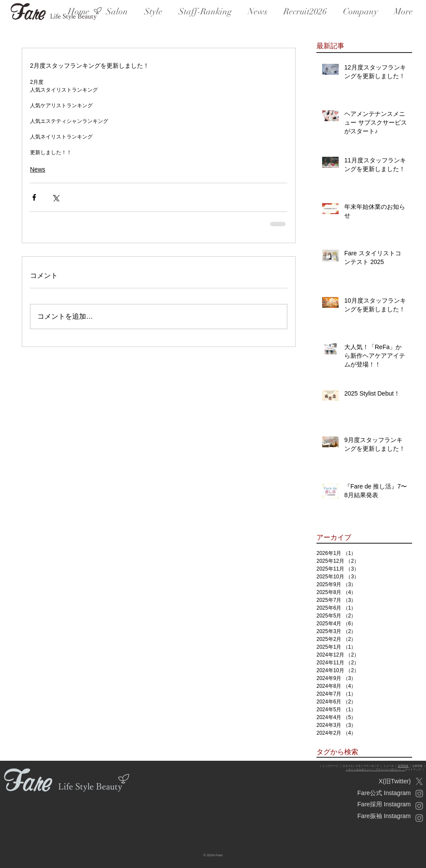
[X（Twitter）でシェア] (55, 197)
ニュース (389, 766)
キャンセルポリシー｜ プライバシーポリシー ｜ (377, 769)
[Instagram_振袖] (419, 818)
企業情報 (418, 766)
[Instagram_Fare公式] (419, 794)
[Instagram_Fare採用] (419, 806)
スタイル (348, 766)
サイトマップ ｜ (415, 769)
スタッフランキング (367, 766)
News (38, 169)
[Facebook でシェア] (34, 197)
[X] (419, 781)
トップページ (331, 766)
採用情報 (403, 766)
